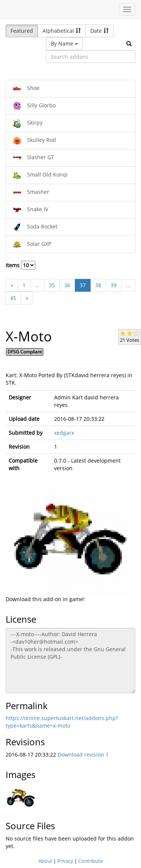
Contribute (90, 861)
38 (98, 285)
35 (52, 285)
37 (83, 285)
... (37, 285)
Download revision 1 (83, 755)
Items (20, 265)
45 (13, 298)
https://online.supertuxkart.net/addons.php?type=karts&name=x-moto (62, 722)
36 (67, 285)
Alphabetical (62, 31)
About (45, 861)
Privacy (65, 861)
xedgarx (64, 433)
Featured (22, 31)
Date (99, 31)
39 (114, 285)
